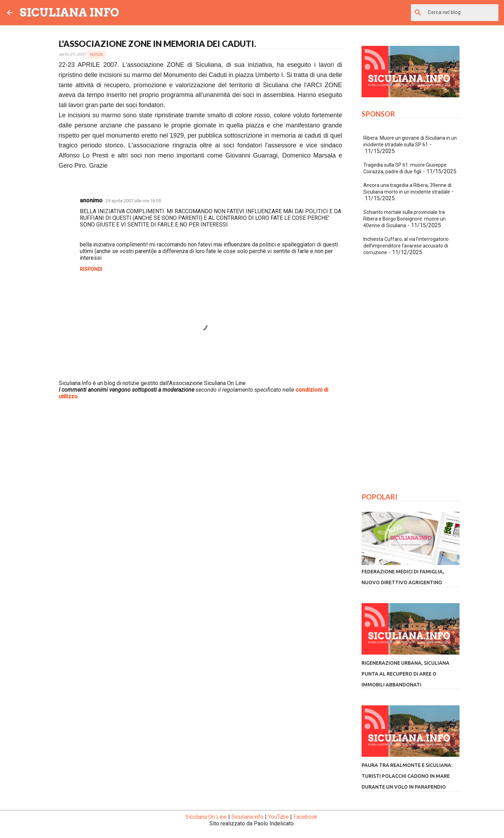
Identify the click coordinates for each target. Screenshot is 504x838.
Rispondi (91, 269)
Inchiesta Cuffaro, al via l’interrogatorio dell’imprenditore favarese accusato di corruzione (406, 246)
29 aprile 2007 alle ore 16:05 (133, 201)
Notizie (97, 54)
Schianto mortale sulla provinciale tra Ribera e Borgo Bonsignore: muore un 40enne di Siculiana (404, 219)
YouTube (278, 817)
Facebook (305, 817)
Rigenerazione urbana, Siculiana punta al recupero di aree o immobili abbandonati (405, 674)
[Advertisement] (201, 482)
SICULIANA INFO (69, 12)
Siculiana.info (247, 817)
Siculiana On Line (206, 817)
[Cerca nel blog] (462, 13)
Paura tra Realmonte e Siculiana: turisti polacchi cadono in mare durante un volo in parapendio (407, 776)
